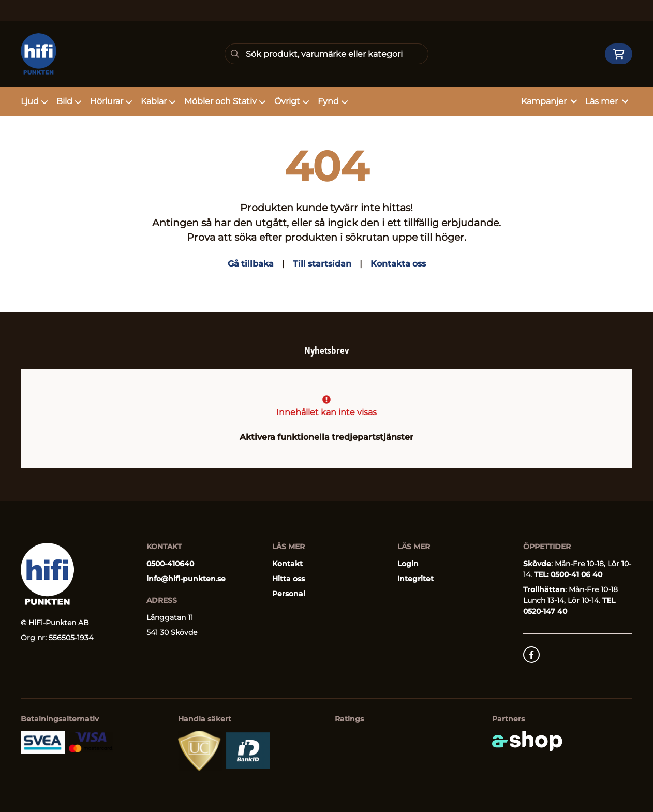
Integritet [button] (415, 579)
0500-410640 (170, 564)
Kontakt (287, 564)
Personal (289, 594)
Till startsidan (322, 264)
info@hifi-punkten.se (186, 579)
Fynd (333, 101)
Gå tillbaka (251, 264)
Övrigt (292, 101)
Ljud (34, 101)
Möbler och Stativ (225, 101)
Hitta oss (288, 579)
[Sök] (326, 54)
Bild (69, 101)
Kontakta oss (398, 264)
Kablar (158, 101)
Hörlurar (111, 101)
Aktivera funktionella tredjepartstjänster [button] (326, 437)
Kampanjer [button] (549, 101)
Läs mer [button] (607, 101)
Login (408, 564)
